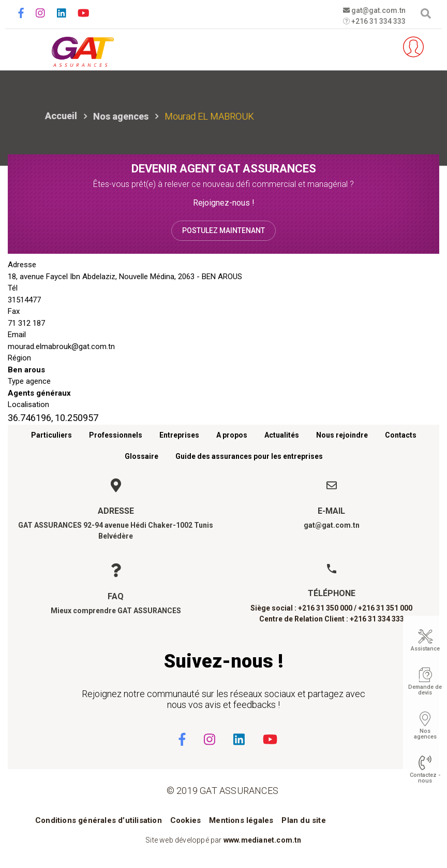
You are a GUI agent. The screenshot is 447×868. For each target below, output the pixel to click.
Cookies (185, 820)
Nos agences (121, 116)
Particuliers (51, 435)
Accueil (61, 116)
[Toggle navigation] (22, 47)
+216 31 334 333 (374, 21)
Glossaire (141, 456)
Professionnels (116, 435)
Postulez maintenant (224, 230)
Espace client (413, 47)
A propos (232, 435)
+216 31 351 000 (385, 608)
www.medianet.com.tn (263, 840)
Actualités (282, 435)
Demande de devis (425, 690)
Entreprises (179, 435)
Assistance (425, 649)
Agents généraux (39, 393)
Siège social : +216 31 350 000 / (303, 608)
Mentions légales (241, 820)
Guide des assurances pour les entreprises (249, 456)
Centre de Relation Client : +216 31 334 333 (332, 619)
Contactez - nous (425, 778)
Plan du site (303, 820)
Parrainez (382, 47)
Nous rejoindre (342, 435)
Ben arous (26, 370)
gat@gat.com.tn (374, 10)
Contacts (401, 435)
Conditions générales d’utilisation (99, 820)
